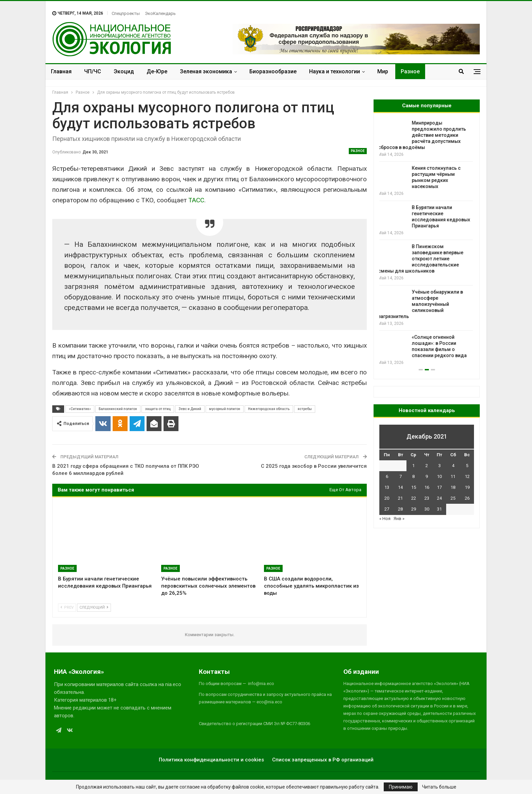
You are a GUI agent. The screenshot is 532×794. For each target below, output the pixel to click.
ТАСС (196, 200)
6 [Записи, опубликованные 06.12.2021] (387, 476)
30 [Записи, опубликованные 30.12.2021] (427, 509)
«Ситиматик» (80, 409)
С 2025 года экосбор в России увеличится (314, 466)
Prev (67, 607)
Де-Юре (157, 71)
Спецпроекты (126, 13)
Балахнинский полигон (118, 409)
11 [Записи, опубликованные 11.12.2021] (453, 476)
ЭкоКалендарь (160, 13)
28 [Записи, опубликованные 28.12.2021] (400, 509)
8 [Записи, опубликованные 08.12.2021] (413, 476)
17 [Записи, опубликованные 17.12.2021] (439, 487)
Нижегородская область (269, 409)
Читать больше (439, 787)
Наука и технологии (335, 71)
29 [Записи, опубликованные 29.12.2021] (414, 509)
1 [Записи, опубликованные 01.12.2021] (413, 466)
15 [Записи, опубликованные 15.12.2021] (414, 487)
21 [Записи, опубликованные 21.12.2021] (400, 498)
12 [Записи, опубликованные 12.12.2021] (467, 476)
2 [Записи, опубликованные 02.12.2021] (427, 466)
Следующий (94, 607)
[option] (427, 243)
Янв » (399, 519)
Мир (383, 71)
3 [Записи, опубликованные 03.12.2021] (440, 466)
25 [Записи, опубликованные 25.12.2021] (453, 498)
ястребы (305, 409)
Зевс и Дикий (190, 409)
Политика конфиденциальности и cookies (211, 760)
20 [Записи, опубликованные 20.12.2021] (387, 498)
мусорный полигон (225, 409)
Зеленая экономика (206, 71)
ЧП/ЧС (93, 71)
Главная (61, 71)
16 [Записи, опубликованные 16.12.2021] (427, 487)
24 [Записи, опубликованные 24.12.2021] (439, 498)
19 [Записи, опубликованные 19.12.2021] (467, 487)
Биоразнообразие (273, 71)
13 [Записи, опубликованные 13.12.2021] (387, 487)
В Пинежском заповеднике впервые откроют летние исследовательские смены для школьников (422, 259)
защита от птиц (158, 409)
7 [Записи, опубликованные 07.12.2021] (401, 476)
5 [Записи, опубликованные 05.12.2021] (467, 466)
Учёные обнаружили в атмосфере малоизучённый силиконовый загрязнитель (422, 304)
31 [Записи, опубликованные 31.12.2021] (439, 509)
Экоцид (124, 71)
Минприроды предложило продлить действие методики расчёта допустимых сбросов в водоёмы (423, 135)
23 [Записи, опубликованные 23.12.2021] (427, 498)
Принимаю (401, 787)
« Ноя (385, 519)
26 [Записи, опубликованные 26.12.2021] (467, 498)
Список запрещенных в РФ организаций (323, 760)
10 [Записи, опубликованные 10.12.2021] (439, 476)
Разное (410, 71)
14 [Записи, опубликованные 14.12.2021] (400, 487)
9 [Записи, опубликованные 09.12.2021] (427, 476)
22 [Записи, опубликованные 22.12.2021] (414, 498)
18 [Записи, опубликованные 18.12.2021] (453, 487)
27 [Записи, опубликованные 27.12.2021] (387, 509)
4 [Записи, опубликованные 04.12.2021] (453, 466)
